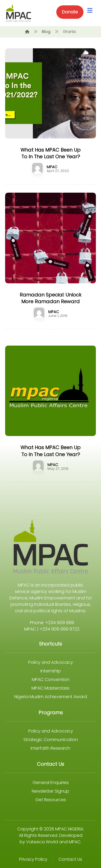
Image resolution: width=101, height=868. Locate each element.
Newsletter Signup (50, 791)
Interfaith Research (50, 748)
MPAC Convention (51, 680)
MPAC (52, 167)
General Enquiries (51, 783)
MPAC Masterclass (50, 688)
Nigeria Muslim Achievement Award (51, 697)
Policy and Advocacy (51, 662)
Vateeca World (42, 842)
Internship (51, 671)
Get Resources (51, 800)
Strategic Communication (51, 740)
